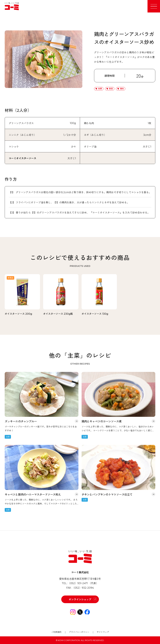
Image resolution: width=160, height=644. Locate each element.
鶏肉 (122, 89)
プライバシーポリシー (79, 632)
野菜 (111, 89)
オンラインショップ (80, 599)
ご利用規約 (56, 632)
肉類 (100, 89)
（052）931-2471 (78, 583)
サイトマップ (103, 632)
